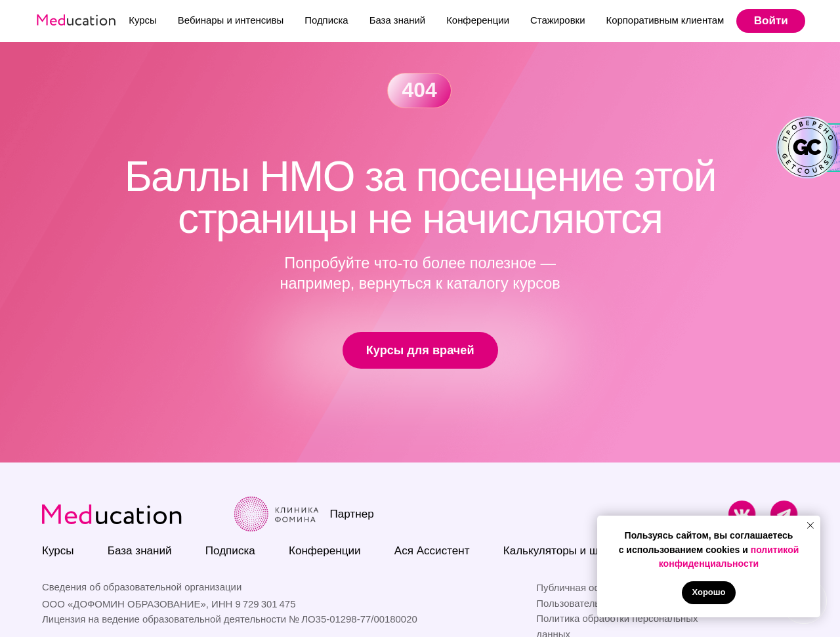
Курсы (142, 20)
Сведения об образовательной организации (142, 587)
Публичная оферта (579, 587)
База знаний (398, 20)
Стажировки (557, 20)
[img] (743, 515)
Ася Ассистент (432, 551)
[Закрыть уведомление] (810, 525)
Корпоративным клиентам (665, 20)
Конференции (478, 20)
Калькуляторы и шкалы (564, 551)
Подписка (326, 20)
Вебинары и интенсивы (231, 20)
